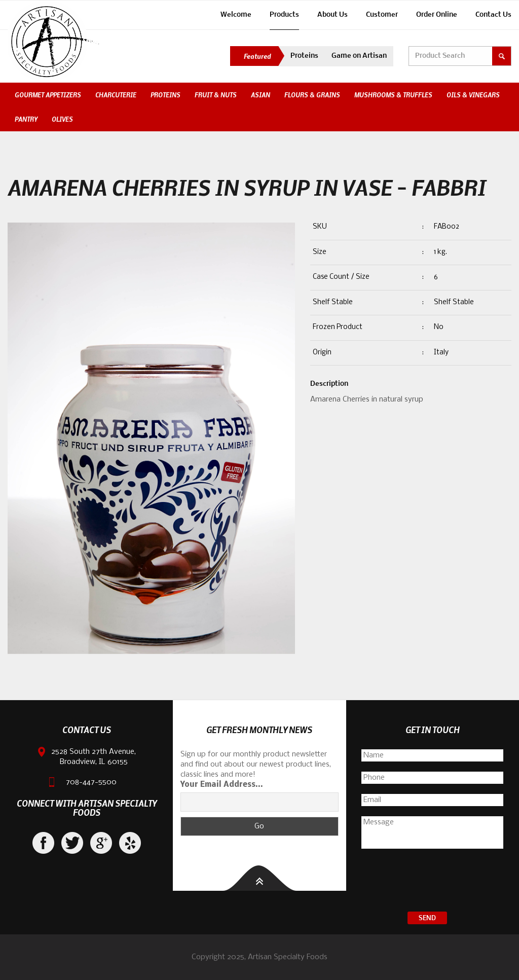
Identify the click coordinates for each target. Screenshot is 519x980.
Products (284, 15)
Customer (382, 15)
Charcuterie (116, 95)
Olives (62, 119)
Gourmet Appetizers (48, 95)
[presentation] (432, 882)
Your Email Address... (222, 785)
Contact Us (493, 15)
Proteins (304, 56)
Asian (261, 95)
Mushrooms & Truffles (393, 95)
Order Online (437, 15)
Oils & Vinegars (473, 95)
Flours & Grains (312, 95)
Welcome (236, 15)
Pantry (26, 119)
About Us (332, 15)
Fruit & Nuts (216, 95)
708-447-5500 (91, 782)
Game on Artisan (359, 56)
